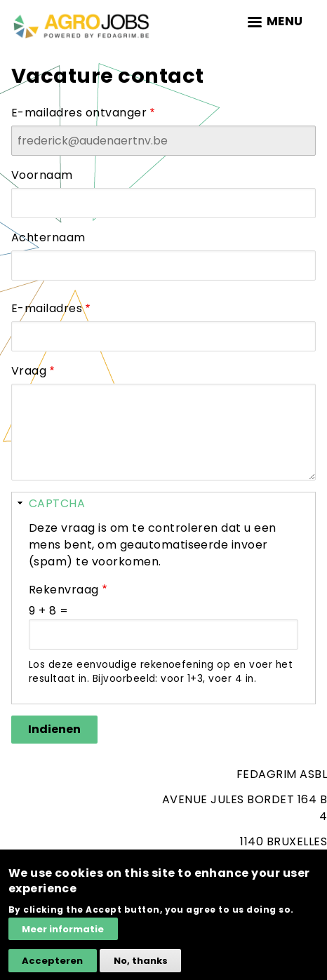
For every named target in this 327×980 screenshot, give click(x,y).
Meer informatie (63, 936)
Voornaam (42, 175)
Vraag (29, 371)
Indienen (54, 729)
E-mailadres (47, 308)
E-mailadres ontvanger (79, 113)
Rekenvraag (64, 590)
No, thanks (141, 968)
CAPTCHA (57, 503)
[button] (163, 503)
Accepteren (52, 968)
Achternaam (48, 237)
